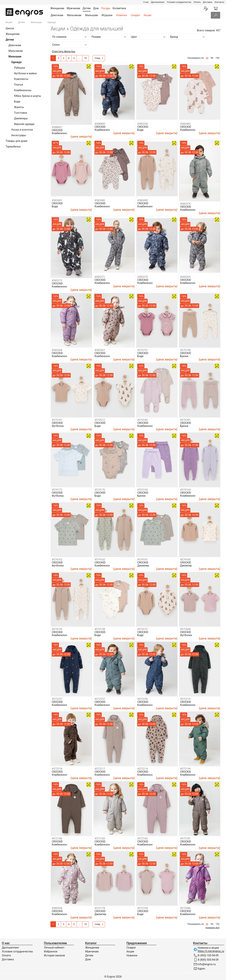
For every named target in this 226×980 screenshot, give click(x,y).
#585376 (185, 204)
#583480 (100, 200)
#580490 (143, 200)
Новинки (122, 15)
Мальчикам (74, 15)
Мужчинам (92, 951)
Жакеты (19, 107)
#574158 (100, 629)
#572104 (143, 908)
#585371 (100, 277)
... (80, 58)
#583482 (185, 124)
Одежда (16, 62)
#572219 (185, 699)
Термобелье (13, 147)
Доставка (208, 2)
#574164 (185, 490)
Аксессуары (19, 135)
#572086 (185, 908)
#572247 (57, 699)
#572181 (185, 839)
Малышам (92, 15)
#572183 (100, 839)
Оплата (197, 2)
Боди (17, 102)
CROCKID (57, 130)
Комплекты (21, 79)
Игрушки (107, 15)
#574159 (57, 629)
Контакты (219, 2)
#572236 (143, 699)
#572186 (57, 839)
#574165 (143, 490)
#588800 (100, 124)
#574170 (100, 490)
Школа (10, 28)
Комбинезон (59, 133)
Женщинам (13, 34)
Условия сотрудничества (179, 2)
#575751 (143, 350)
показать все (212, 928)
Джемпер (143, 566)
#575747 (57, 420)
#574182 (143, 420)
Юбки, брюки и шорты (28, 96)
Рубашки (20, 68)
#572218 (57, 769)
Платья (19, 85)
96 (212, 58)
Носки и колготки (22, 130)
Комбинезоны (23, 90)
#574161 (143, 560)
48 (207, 58)
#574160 (185, 560)
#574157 (143, 629)
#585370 (143, 277)
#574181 (185, 420)
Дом (88, 959)
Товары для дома (17, 141)
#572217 (100, 769)
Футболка (58, 426)
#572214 (143, 769)
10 (86, 58)
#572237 (100, 699)
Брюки (184, 356)
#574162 (100, 560)
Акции (148, 15)
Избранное (51, 951)
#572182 (143, 839)
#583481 (57, 200)
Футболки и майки (25, 73)
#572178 (100, 908)
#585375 (57, 281)
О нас (146, 2)
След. (99, 58)
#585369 (185, 277)
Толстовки (21, 113)
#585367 (100, 350)
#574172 (57, 490)
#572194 (185, 769)
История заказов (54, 955)
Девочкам (57, 15)
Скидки (135, 15)
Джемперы (21, 118)
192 (218, 58)
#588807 (57, 127)
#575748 (185, 350)
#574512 (100, 420)
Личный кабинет (54, 948)
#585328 (143, 124)
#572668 (185, 629)
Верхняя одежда (24, 124)
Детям (21, 22)
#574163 (57, 560)
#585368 (57, 350)
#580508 (57, 908)
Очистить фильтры (64, 51)
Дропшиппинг (158, 2)
